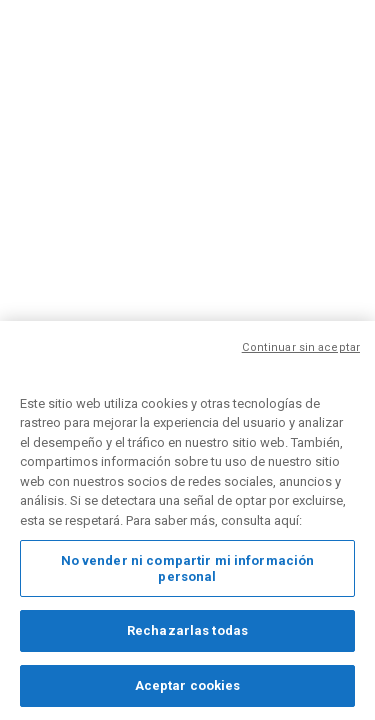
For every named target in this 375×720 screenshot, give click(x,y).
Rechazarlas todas (187, 634)
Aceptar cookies (188, 688)
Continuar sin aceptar (301, 350)
